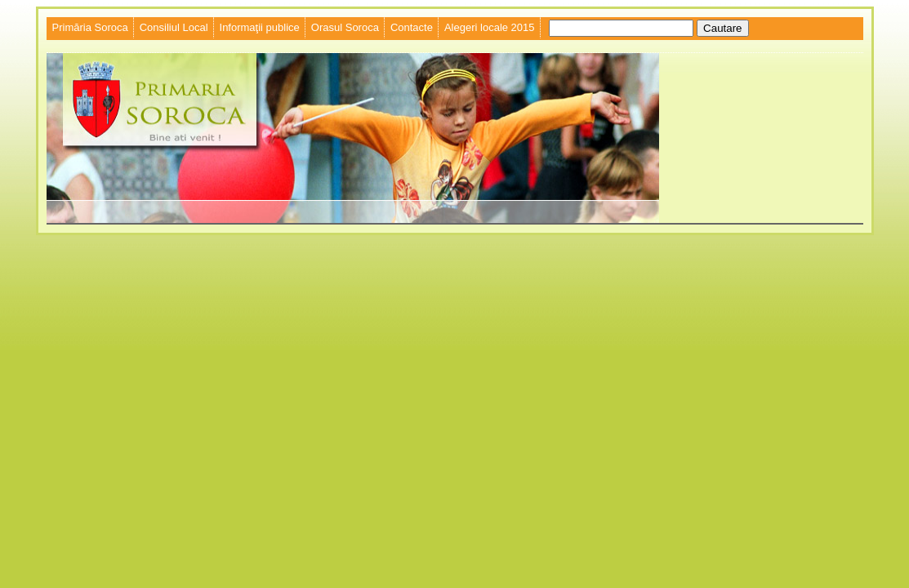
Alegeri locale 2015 (490, 27)
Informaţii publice (260, 27)
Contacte (412, 27)
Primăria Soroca (90, 27)
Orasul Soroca (345, 27)
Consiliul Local (174, 27)
